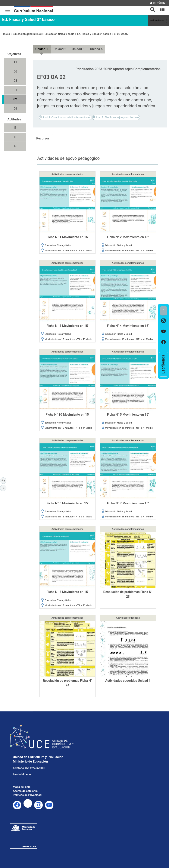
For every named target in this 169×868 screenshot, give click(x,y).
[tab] (151, 7)
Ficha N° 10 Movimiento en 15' (68, 415)
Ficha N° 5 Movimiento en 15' (128, 415)
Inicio (7, 34)
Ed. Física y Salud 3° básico (28, 19)
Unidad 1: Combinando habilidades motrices (65, 117)
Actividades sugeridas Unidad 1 (128, 681)
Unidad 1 (42, 49)
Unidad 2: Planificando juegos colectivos (116, 117)
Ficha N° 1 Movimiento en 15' (68, 237)
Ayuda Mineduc (23, 774)
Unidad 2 (60, 49)
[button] (151, 7)
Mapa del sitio (22, 787)
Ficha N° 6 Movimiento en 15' (68, 503)
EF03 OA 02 (121, 34)
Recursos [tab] (43, 138)
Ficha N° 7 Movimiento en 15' (128, 503)
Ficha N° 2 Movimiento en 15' (128, 237)
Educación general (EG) (27, 34)
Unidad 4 (96, 49)
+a (4, 480)
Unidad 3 (78, 49)
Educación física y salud (59, 34)
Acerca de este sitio (25, 791)
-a (4, 487)
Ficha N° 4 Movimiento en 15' (128, 326)
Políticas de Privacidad (27, 795)
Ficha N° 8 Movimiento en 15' (68, 592)
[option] (164, 321)
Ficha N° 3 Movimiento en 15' (68, 326)
